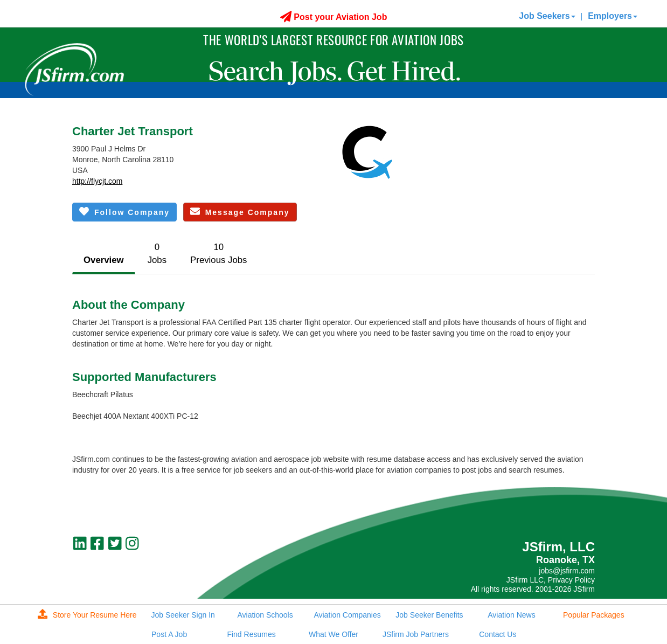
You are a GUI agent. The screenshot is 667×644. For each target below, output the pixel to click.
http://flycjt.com (97, 181)
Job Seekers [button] (547, 16)
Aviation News (511, 615)
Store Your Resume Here (87, 615)
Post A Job (169, 634)
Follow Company (124, 212)
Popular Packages (594, 615)
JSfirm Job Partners (416, 634)
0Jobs (157, 254)
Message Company (240, 212)
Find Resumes (251, 634)
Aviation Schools (265, 615)
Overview (104, 260)
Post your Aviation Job (334, 17)
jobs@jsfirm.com (567, 571)
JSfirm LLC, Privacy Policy (551, 580)
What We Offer (333, 634)
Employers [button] (613, 16)
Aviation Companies (347, 615)
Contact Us (498, 634)
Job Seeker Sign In (183, 615)
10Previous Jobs (218, 254)
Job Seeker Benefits (429, 615)
